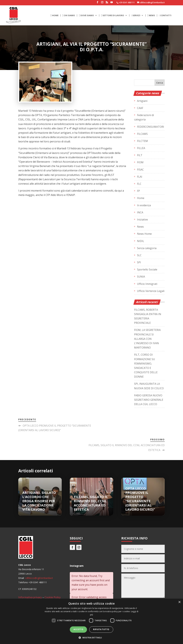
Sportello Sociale (147, 269)
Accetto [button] (78, 629)
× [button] (179, 602)
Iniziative (142, 220)
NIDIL (141, 241)
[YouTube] (112, 3)
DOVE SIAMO (86, 16)
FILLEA (141, 148)
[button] (91, 638)
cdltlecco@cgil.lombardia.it (39, 578)
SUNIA (141, 277)
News (140, 227)
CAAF (140, 108)
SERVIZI (136, 16)
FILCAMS (142, 134)
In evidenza (144, 205)
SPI (139, 262)
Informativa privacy (30, 597)
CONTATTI (165, 16)
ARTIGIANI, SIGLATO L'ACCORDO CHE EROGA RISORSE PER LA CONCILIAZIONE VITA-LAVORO (39, 501)
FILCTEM (142, 141)
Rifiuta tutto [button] (101, 629)
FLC (139, 184)
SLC (139, 255)
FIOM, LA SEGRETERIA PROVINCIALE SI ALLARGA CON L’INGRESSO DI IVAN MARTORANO (147, 339)
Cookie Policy (53, 597)
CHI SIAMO (69, 16)
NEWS (151, 16)
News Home (144, 234)
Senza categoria (147, 248)
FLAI (140, 177)
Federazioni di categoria (144, 117)
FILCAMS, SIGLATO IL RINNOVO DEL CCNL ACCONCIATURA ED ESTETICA (91, 503)
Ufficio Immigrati (147, 284)
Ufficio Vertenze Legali (151, 291)
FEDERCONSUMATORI (151, 127)
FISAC (140, 170)
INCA (140, 212)
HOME (54, 16)
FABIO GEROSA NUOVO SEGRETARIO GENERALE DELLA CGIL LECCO (149, 400)
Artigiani (142, 101)
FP (138, 191)
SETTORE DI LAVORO (113, 16)
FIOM (140, 162)
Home (141, 198)
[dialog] (91, 621)
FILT (140, 155)
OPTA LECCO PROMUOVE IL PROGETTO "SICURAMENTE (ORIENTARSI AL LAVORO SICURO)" (140, 499)
